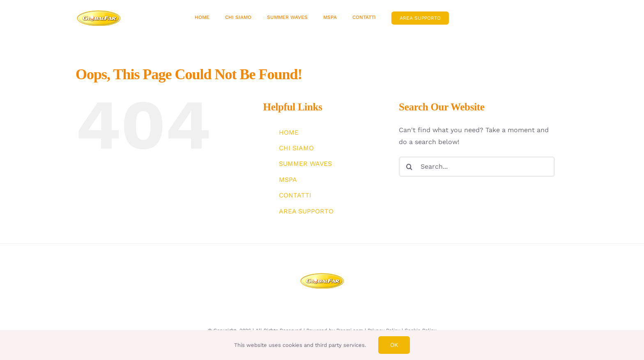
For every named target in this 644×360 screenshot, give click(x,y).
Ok (394, 345)
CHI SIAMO (296, 148)
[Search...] (477, 167)
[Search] (409, 167)
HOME (289, 132)
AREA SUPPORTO (306, 211)
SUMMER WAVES (305, 164)
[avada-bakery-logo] (99, 13)
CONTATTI (295, 195)
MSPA (288, 180)
